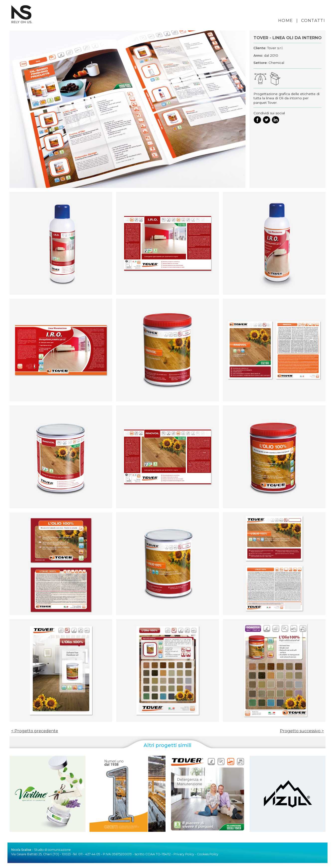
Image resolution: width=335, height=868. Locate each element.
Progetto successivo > (302, 731)
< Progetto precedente (35, 731)
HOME (286, 20)
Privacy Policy (184, 854)
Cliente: (260, 48)
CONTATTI (313, 20)
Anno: (258, 55)
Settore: (260, 63)
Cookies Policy (208, 854)
